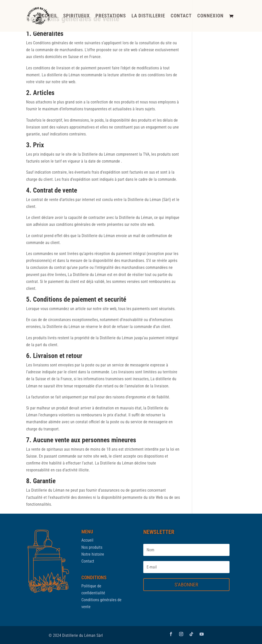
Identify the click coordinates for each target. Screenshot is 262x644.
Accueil (87, 540)
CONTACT (181, 16)
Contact (88, 561)
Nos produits (92, 547)
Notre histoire (93, 554)
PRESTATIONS (111, 16)
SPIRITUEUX (77, 16)
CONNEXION (210, 16)
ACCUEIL (48, 16)
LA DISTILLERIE (148, 16)
